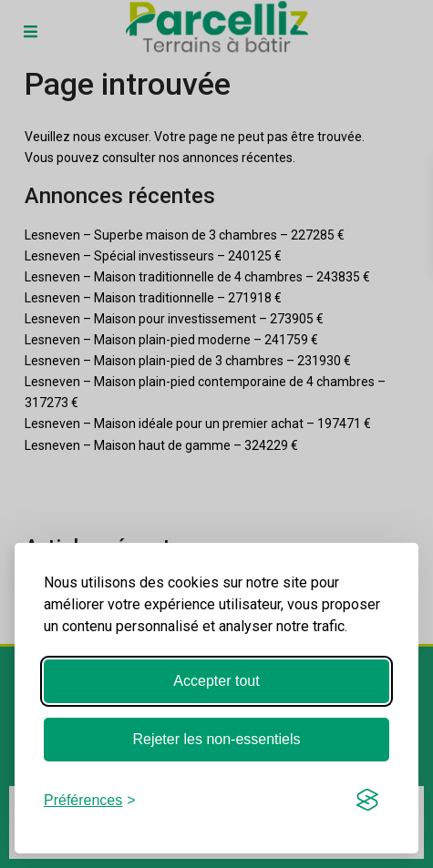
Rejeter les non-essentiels (216, 739)
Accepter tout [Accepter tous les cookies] (216, 681)
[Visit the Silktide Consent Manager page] (367, 800)
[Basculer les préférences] (90, 800)
